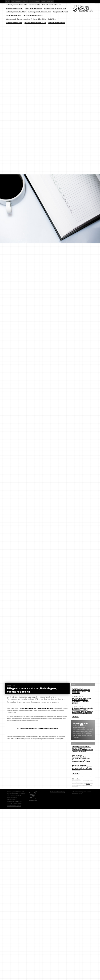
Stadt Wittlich (52, 19)
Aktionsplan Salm (35, 5)
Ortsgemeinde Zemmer (14, 15)
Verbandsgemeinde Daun (14, 23)
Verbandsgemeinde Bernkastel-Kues (39, 12)
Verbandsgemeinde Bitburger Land (55, 8)
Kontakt (50, 1)
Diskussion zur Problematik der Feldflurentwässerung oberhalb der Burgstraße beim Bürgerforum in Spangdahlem (83, 710)
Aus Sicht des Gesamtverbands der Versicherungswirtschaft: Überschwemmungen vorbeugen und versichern (81, 758)
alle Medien (76, 774)
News (8, 1)
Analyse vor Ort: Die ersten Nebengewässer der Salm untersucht (81, 691)
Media (26, 1)
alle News (75, 717)
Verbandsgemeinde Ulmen (15, 8)
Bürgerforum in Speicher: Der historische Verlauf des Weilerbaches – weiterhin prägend (82, 700)
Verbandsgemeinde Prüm (33, 8)
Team (43, 1)
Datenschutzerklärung (58, 792)
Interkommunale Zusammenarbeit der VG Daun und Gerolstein (26, 19)
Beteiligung (35, 1)
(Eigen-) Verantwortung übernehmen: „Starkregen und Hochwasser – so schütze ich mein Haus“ (82, 768)
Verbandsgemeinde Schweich (33, 15)
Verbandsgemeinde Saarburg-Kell (35, 23)
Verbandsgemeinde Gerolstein (16, 12)
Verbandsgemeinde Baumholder (17, 5)
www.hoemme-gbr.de (14, 806)
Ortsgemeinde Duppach (61, 12)
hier (82, 725)
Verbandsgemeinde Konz (57, 23)
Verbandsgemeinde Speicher (52, 5)
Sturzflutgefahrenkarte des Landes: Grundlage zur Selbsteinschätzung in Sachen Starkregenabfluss (83, 749)
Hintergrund (16, 1)
